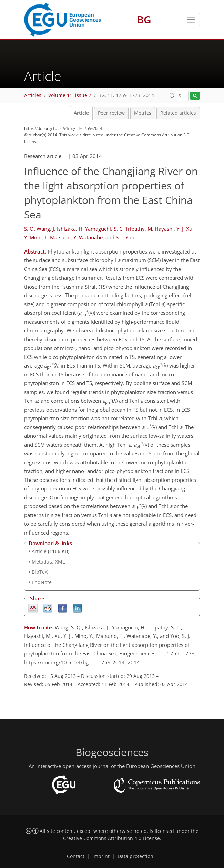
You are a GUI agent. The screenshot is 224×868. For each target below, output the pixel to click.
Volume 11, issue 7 (70, 95)
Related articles (178, 113)
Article (81, 113)
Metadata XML (48, 562)
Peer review (111, 113)
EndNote (42, 582)
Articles (33, 95)
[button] (172, 95)
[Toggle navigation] (191, 20)
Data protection (135, 856)
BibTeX (40, 572)
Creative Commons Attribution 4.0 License (111, 838)
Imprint (101, 856)
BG (144, 19)
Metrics (143, 113)
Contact (76, 856)
